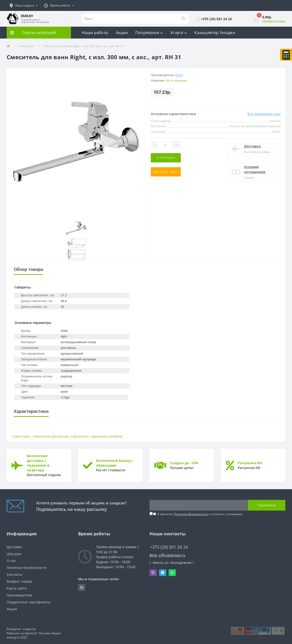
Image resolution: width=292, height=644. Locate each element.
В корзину (166, 158)
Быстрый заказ (166, 172)
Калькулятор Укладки (215, 33)
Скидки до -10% (184, 463)
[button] (24, 5)
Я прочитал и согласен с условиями (200, 514)
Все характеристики (264, 114)
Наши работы (95, 33)
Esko (179, 75)
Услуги (179, 33)
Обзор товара (28, 269)
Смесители (27, 46)
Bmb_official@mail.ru (167, 555)
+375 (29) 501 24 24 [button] (169, 547)
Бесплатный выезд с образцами (114, 463)
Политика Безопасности (191, 514)
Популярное (149, 33)
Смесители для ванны (51, 436)
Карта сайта (17, 588)
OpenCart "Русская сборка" (43, 633)
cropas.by (29, 629)
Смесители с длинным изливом (96, 436)
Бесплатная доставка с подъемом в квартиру (38, 463)
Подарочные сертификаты (29, 602)
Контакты (15, 574)
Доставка (252, 146)
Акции (122, 33)
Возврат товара (20, 581)
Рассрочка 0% (250, 463)
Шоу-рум (14, 554)
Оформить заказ (274, 21)
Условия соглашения (255, 169)
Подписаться (267, 505)
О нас (11, 561)
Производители (20, 595)
